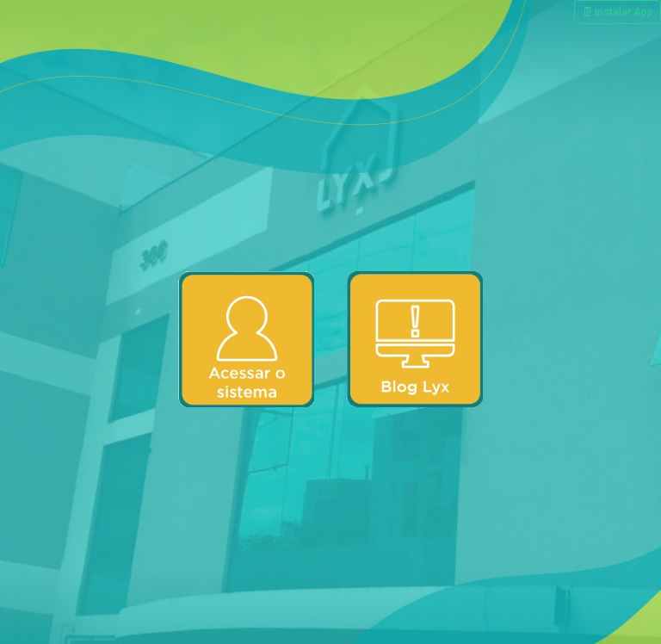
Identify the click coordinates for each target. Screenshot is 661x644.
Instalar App (618, 12)
